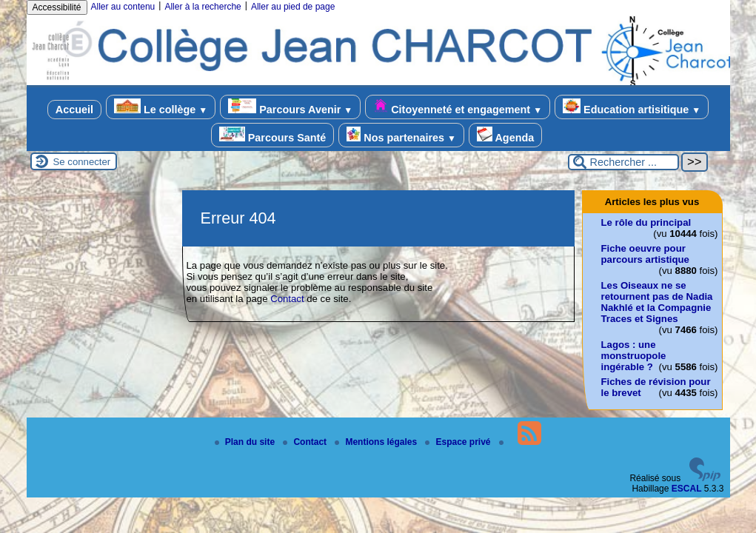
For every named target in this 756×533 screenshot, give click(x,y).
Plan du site (246, 442)
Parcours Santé (273, 135)
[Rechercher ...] (623, 162)
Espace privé (459, 442)
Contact (287, 299)
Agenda (505, 135)
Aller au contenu (123, 7)
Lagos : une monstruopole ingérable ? (634, 356)
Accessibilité (57, 7)
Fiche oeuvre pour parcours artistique (645, 254)
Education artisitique (632, 107)
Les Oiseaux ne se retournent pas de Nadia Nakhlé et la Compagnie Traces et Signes (657, 302)
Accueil (74, 110)
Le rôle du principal (646, 222)
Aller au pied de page (293, 7)
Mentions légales (377, 442)
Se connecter (82, 162)
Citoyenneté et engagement (458, 107)
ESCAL (687, 489)
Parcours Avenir (290, 107)
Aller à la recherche (203, 7)
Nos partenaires (401, 135)
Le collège (161, 107)
